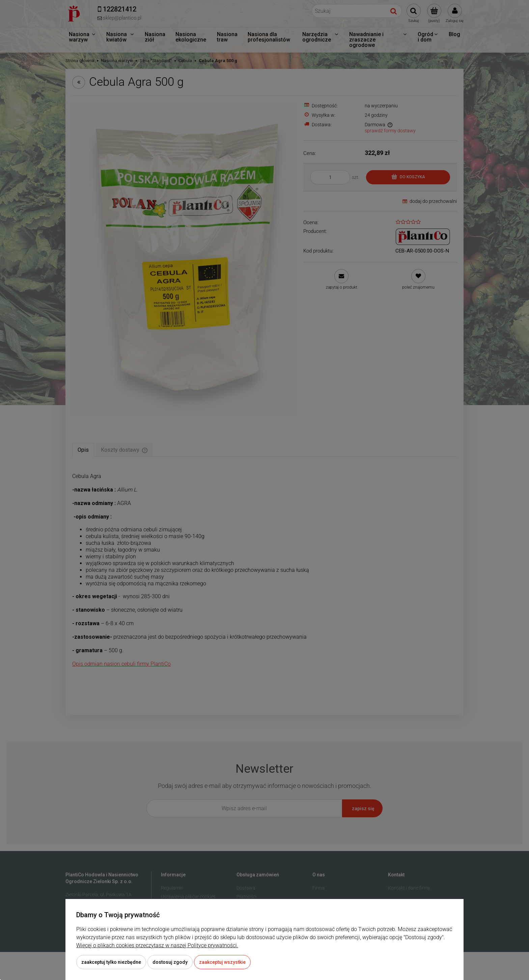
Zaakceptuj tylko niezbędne (111, 962)
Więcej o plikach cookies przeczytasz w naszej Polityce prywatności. (157, 945)
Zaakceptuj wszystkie (222, 962)
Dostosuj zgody (170, 962)
